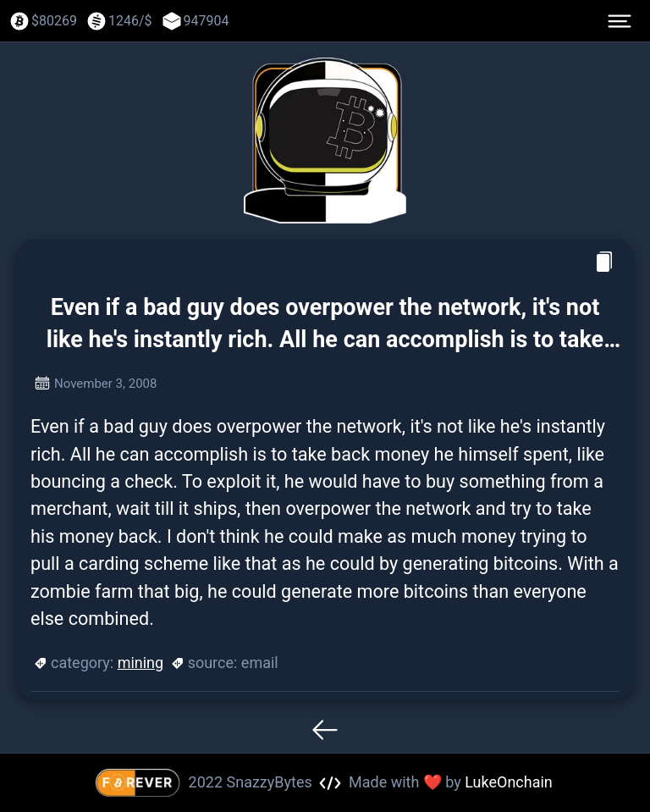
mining (141, 663)
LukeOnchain (509, 782)
